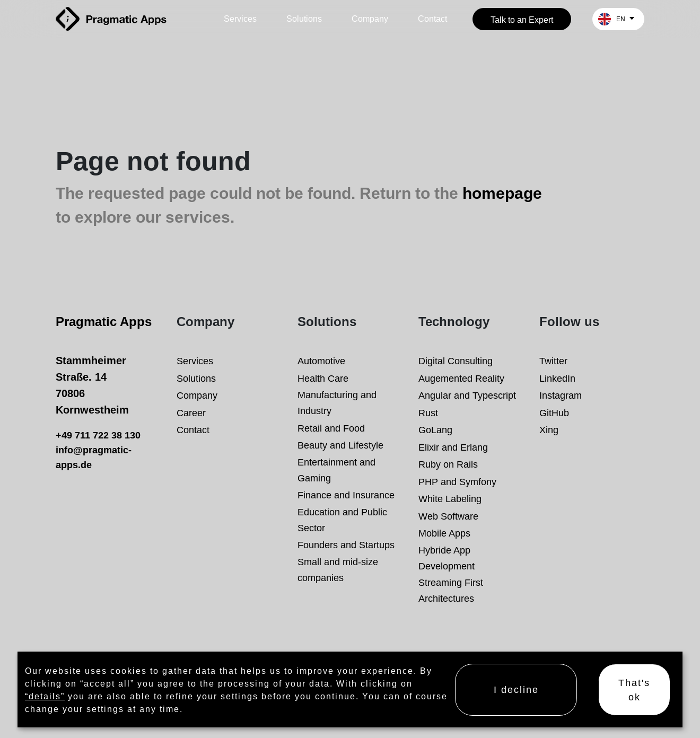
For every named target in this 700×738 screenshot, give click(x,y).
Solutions (304, 19)
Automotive (321, 361)
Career (191, 413)
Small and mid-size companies (338, 570)
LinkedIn (557, 378)
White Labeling (450, 499)
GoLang (435, 430)
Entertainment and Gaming (336, 470)
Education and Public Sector (342, 520)
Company (370, 19)
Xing (549, 430)
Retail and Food (331, 428)
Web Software (448, 516)
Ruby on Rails (448, 464)
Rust (428, 413)
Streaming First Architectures (451, 590)
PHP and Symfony (457, 482)
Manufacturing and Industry (337, 403)
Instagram (561, 395)
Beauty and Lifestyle (340, 445)
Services (240, 19)
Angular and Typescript (467, 395)
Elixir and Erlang (453, 447)
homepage (502, 194)
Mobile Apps (444, 533)
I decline (516, 689)
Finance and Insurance (346, 495)
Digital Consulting (456, 361)
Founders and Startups (346, 545)
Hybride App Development (447, 558)
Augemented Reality (461, 378)
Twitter (553, 361)
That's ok (634, 690)
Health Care (323, 378)
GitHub (554, 413)
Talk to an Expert (522, 20)
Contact (432, 19)
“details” (45, 696)
